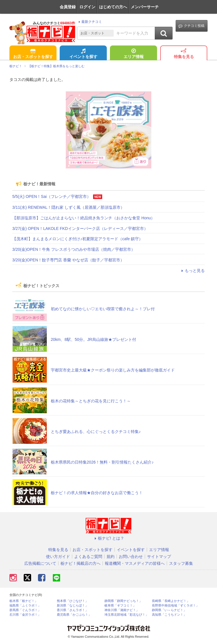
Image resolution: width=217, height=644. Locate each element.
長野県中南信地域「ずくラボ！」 (175, 606)
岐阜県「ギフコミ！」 (120, 606)
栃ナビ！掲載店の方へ (81, 563)
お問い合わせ (131, 556)
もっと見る (192, 271)
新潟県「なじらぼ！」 (73, 606)
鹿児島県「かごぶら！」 (74, 615)
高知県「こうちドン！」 (169, 615)
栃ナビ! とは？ (108, 538)
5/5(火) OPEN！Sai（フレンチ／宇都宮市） (52, 196)
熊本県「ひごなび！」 (73, 601)
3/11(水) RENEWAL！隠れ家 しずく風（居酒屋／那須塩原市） (68, 207)
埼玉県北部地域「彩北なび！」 (126, 615)
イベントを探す (83, 54)
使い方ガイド (58, 556)
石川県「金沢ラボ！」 (25, 615)
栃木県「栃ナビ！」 (24, 601)
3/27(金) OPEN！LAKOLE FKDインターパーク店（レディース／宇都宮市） (80, 228)
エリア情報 (134, 54)
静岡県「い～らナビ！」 (169, 610)
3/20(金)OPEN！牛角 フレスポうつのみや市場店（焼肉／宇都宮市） (74, 249)
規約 (110, 556)
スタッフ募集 (181, 563)
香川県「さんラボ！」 (73, 610)
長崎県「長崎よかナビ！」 (171, 601)
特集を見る (184, 54)
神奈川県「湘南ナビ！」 (122, 610)
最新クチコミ (90, 22)
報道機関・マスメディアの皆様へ (135, 563)
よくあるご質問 (88, 556)
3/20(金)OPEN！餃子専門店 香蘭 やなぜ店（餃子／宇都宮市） (68, 260)
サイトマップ (159, 556)
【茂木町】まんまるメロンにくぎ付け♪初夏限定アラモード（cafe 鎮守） (78, 239)
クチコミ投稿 (191, 26)
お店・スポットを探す (33, 54)
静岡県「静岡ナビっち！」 (123, 601)
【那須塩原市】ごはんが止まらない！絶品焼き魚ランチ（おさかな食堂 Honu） (84, 218)
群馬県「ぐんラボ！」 (25, 610)
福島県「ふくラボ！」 (25, 606)
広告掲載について (40, 563)
